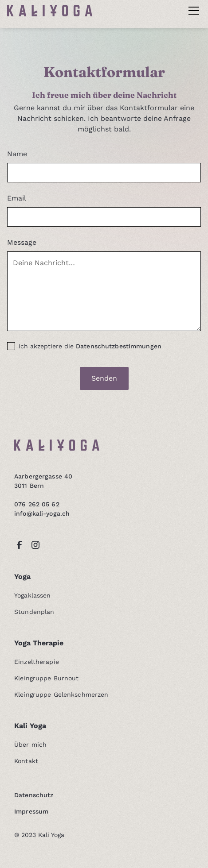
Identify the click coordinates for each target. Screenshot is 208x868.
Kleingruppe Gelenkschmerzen (61, 694)
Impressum (31, 811)
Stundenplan (34, 612)
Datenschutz (34, 795)
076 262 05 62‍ (37, 504)
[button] (192, 11)
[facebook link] (20, 545)
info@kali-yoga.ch (42, 513)
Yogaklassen (32, 595)
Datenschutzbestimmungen (119, 346)
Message (22, 242)
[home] (50, 11)
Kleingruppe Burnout (46, 678)
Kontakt (26, 761)
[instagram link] (35, 545)
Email (17, 198)
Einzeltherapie (37, 662)
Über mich (30, 745)
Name (17, 154)
